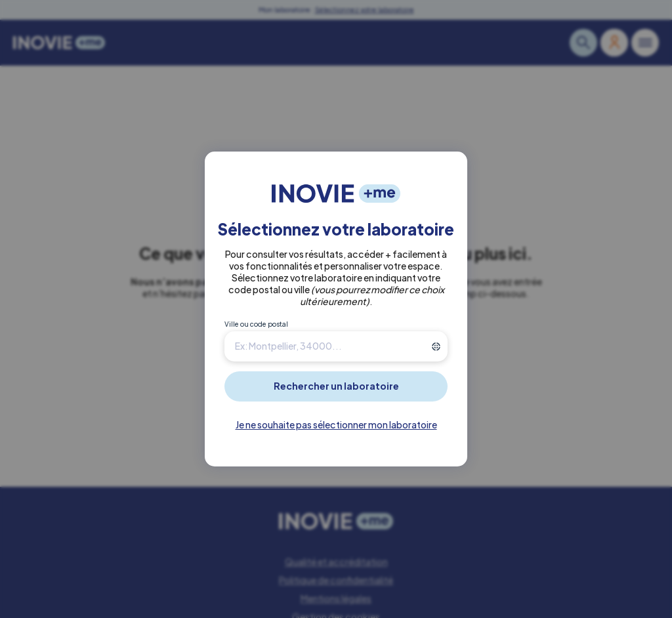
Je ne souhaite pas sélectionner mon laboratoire (336, 424)
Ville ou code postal (256, 324)
